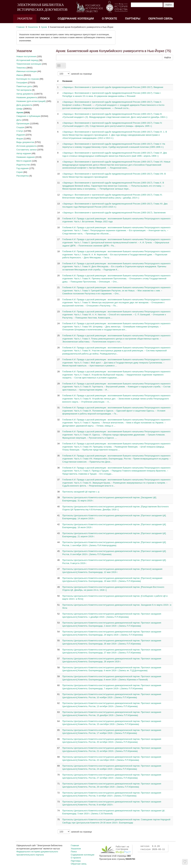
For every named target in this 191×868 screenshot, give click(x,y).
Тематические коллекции (29, 64)
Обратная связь (161, 19)
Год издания (23, 168)
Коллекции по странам (28, 79)
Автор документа (25, 94)
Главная (21, 27)
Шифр (20, 109)
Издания (21, 135)
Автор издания (24, 153)
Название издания (26, 157)
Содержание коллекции (76, 19)
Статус (20, 131)
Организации (23, 124)
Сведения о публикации (28, 116)
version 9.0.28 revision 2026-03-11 (153, 848)
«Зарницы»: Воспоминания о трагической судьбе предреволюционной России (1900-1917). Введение (113, 87)
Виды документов (25, 142)
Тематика (21, 68)
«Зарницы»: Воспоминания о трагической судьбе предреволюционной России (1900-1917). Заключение (114, 213)
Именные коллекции (27, 71)
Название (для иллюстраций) (31, 101)
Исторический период (27, 60)
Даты (19, 120)
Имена (20, 75)
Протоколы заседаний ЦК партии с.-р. (81, 492)
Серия (20, 172)
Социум (20, 127)
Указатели (25, 19)
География (22, 83)
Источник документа (27, 146)
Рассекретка (23, 176)
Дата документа (24, 105)
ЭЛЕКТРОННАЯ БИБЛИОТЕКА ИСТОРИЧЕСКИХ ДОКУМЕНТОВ (42, 7)
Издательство (23, 165)
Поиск (45, 19)
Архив (44, 27)
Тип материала (24, 90)
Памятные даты (24, 86)
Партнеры (133, 19)
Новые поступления (26, 56)
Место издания (24, 161)
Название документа (27, 97)
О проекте (110, 19)
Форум (20, 139)
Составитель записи (27, 150)
